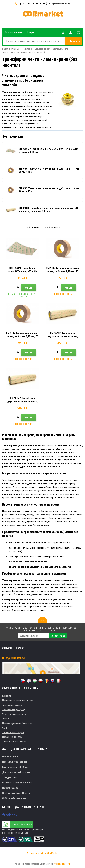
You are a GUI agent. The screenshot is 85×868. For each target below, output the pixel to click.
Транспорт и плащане (12, 705)
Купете (28, 288)
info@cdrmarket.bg (59, 4)
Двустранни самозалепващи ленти (52, 49)
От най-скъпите (31, 227)
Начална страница (11, 49)
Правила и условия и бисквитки (17, 723)
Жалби (6, 719)
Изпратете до (58, 636)
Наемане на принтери (12, 737)
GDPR (5, 728)
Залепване (27, 49)
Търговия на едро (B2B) (14, 709)
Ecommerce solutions (36, 853)
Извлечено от (75, 42)
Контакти (7, 696)
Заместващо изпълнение (14, 742)
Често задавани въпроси (14, 714)
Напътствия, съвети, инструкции (18, 700)
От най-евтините (52, 227)
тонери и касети (62, 864)
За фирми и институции (13, 732)
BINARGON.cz (53, 853)
